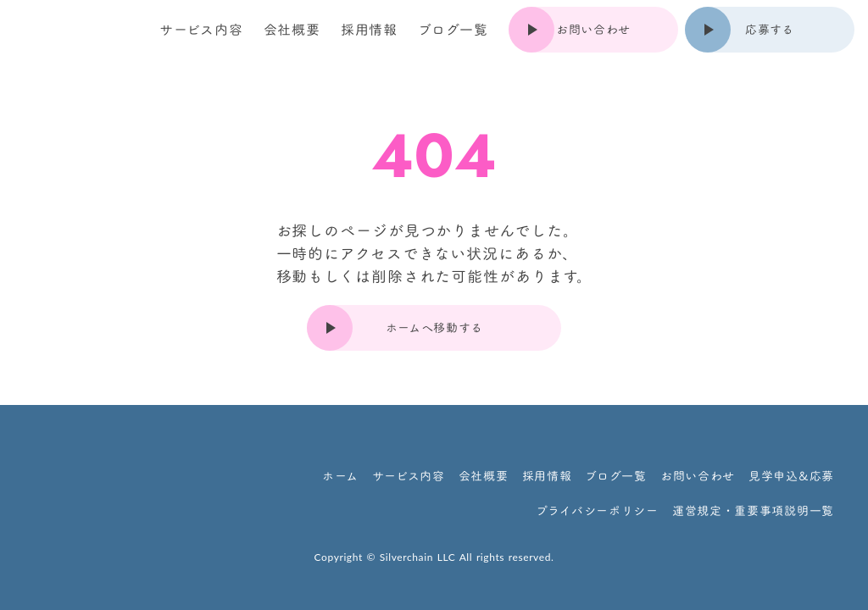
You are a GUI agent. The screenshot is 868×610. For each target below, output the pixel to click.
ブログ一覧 (453, 30)
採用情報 (369, 30)
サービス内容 (201, 30)
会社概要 (292, 30)
